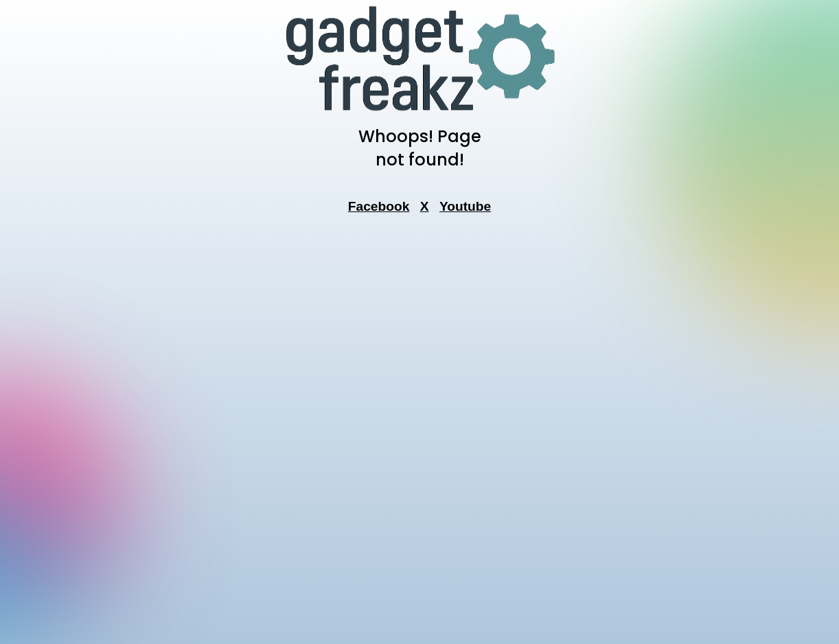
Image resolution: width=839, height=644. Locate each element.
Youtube (465, 206)
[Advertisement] (419, 433)
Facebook (379, 206)
